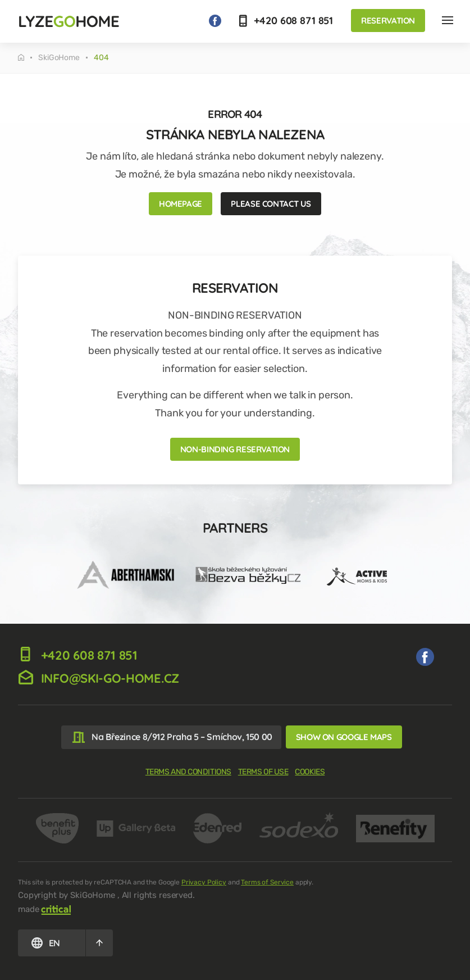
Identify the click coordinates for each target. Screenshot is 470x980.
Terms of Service (267, 882)
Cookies (310, 772)
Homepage (181, 204)
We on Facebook (215, 21)
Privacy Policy (204, 882)
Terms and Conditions (188, 772)
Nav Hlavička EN (448, 20)
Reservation (388, 21)
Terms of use (263, 772)
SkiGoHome (59, 58)
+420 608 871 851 (286, 21)
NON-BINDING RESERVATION (235, 449)
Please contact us (271, 204)
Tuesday (21, 57)
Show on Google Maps (344, 737)
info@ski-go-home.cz (99, 678)
